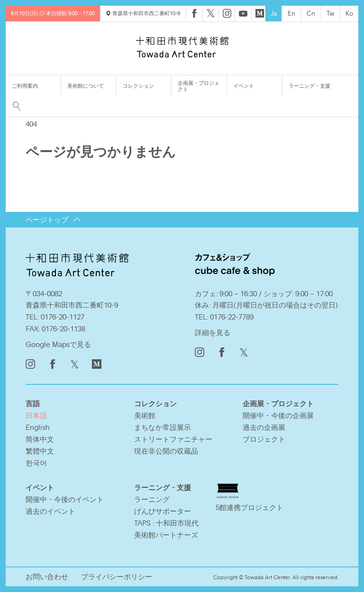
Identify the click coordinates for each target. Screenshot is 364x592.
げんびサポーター (163, 511)
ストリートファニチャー (173, 439)
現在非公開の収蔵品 (166, 451)
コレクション (138, 86)
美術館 (145, 415)
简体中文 (40, 439)
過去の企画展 (264, 427)
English (38, 427)
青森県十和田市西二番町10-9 (143, 13)
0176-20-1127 (63, 317)
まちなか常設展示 (163, 427)
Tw (331, 13)
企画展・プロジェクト (199, 86)
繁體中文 (40, 451)
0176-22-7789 (232, 317)
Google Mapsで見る (58, 344)
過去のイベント (50, 511)
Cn (311, 13)
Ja (274, 13)
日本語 (36, 415)
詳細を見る (213, 332)
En (291, 13)
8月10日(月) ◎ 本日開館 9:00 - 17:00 (53, 13)
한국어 (36, 463)
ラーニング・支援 (309, 86)
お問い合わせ (47, 576)
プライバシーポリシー (117, 576)
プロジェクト (264, 439)
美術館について (86, 86)
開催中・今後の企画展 (278, 415)
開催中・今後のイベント (65, 499)
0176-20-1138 (64, 328)
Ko (349, 13)
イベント (244, 86)
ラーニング (152, 499)
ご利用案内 (25, 86)
